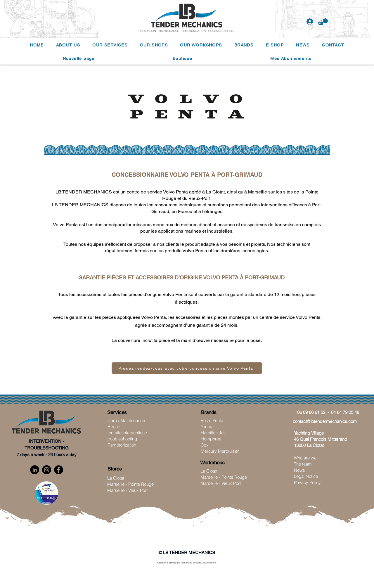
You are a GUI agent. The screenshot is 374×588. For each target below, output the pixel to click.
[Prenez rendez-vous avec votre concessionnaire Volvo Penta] (187, 368)
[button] (323, 22)
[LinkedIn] (35, 470)
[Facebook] (59, 470)
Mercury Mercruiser (220, 451)
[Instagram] (47, 470)
